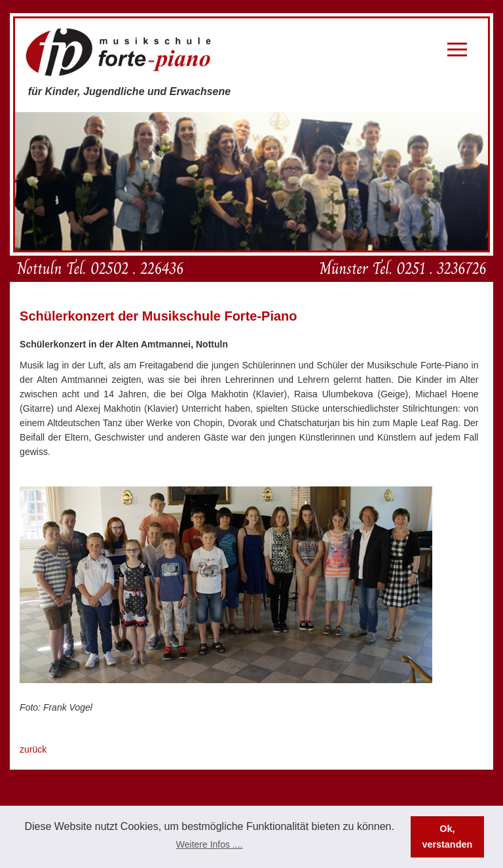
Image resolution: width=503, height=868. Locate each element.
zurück (33, 749)
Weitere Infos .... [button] (210, 844)
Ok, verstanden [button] (447, 837)
